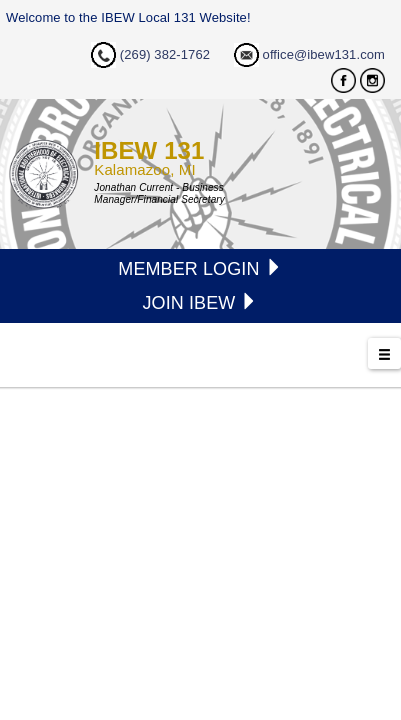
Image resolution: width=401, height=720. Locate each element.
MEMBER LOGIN (200, 269)
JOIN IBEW (200, 303)
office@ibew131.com (324, 54)
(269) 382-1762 (165, 54)
